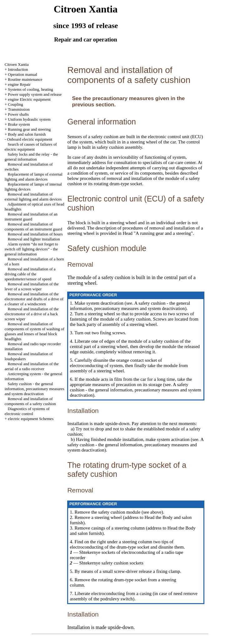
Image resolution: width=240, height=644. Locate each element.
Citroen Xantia (17, 64)
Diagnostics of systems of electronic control (27, 411)
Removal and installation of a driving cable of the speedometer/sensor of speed (30, 274)
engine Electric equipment (29, 99)
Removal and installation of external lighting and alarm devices (33, 197)
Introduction (18, 69)
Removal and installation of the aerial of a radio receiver (32, 366)
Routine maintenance (25, 79)
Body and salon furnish (27, 134)
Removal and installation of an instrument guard (31, 217)
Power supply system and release (35, 94)
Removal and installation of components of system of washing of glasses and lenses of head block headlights (35, 331)
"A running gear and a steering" (163, 233)
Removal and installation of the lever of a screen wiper (32, 286)
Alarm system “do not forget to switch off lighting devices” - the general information (31, 249)
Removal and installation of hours (35, 234)
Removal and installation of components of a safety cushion (30, 401)
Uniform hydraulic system (29, 119)
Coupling (15, 104)
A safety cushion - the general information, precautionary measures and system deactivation (130, 306)
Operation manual (22, 74)
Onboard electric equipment (30, 139)
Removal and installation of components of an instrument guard (33, 227)
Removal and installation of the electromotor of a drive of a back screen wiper (32, 314)
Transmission (19, 109)
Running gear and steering (29, 129)
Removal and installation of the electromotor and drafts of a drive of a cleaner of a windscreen (34, 299)
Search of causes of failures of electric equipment (31, 147)
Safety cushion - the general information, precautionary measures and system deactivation (35, 389)
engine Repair (19, 84)
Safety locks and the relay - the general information (31, 157)
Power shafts (18, 114)
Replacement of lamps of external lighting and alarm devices (34, 177)
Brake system (19, 124)
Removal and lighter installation (34, 239)
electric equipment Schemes (31, 419)
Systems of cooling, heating (30, 89)
